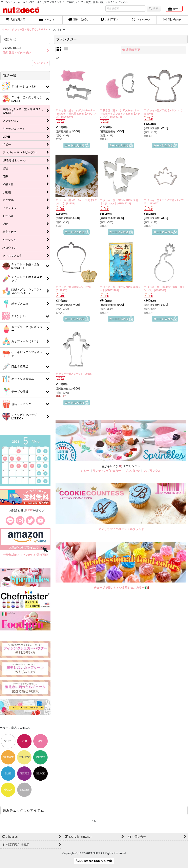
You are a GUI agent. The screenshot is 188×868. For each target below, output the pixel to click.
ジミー (85, 471)
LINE (29, 510)
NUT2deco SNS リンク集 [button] (94, 861)
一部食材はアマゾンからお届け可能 (25, 555)
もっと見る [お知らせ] (41, 63)
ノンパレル (132, 471)
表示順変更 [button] (131, 50)
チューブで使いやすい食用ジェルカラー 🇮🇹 (121, 588)
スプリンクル (152, 471)
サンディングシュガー (107, 471)
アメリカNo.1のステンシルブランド (121, 529)
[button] (78, 20)
